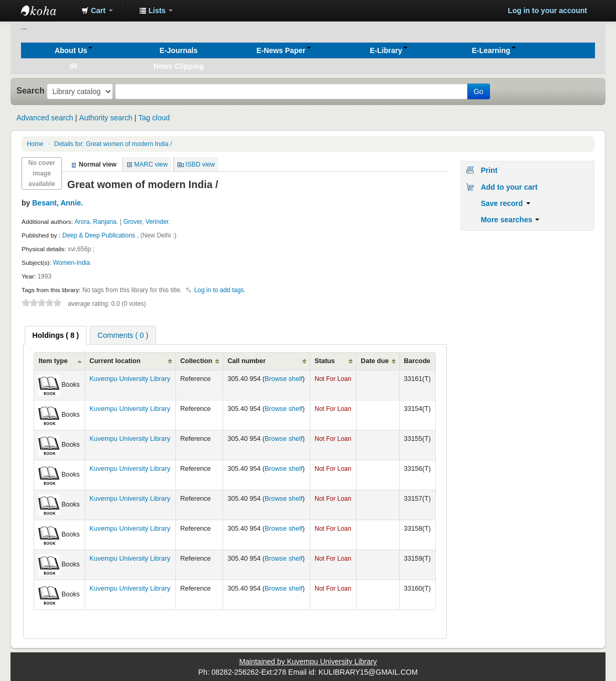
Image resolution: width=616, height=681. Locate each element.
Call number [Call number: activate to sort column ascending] (247, 361)
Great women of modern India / (113, 144)
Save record (505, 203)
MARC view (151, 164)
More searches (510, 220)
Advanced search (45, 118)
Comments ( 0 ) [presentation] (123, 335)
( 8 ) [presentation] (56, 335)
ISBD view (200, 164)
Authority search (106, 118)
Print (489, 170)
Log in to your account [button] (547, 11)
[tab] (56, 335)
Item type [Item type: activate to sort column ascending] (53, 361)
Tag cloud (154, 118)
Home (35, 144)
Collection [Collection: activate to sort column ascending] (196, 361)
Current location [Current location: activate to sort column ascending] (115, 361)
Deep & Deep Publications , (102, 235)
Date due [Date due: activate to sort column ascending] (375, 361)
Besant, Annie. (58, 203)
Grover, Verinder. (147, 222)
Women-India (72, 263)
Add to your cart (509, 187)
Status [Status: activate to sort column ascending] (325, 361)
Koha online (47, 11)
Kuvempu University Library (130, 379)
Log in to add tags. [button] (220, 290)
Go (479, 91)
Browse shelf (284, 379)
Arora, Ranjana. (96, 222)
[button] (97, 11)
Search (30, 90)
